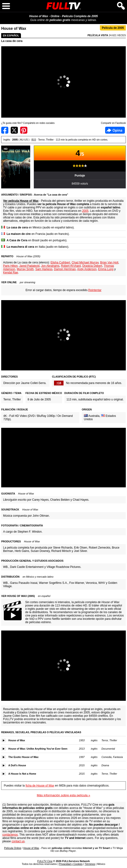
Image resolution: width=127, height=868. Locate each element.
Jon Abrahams (50, 266)
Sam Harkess (44, 269)
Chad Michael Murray (85, 262)
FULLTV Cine (45, 861)
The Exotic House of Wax (23, 757)
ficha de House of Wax (40, 786)
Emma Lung (106, 269)
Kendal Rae (11, 273)
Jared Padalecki (29, 266)
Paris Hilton (10, 266)
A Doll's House (17, 765)
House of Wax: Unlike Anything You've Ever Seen (38, 749)
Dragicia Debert (92, 266)
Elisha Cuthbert (60, 262)
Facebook (115, 130)
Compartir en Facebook (5, 130)
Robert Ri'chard (71, 266)
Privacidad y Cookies (71, 864)
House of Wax (17, 740)
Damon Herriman (65, 269)
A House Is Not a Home (22, 774)
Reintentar (95, 290)
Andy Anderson (87, 269)
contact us (18, 841)
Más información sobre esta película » (63, 795)
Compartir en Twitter (14, 130)
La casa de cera (12, 41)
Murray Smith (25, 269)
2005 (85, 211)
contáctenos (10, 835)
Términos (90, 864)
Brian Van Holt (109, 262)
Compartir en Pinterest (24, 130)
